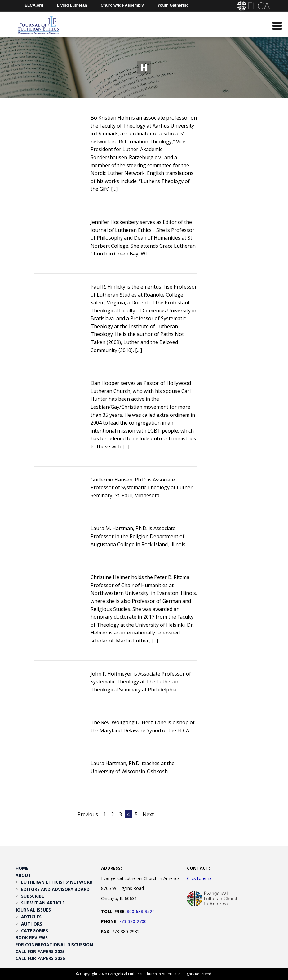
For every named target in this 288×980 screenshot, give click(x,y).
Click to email (200, 878)
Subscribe (33, 896)
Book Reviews (32, 937)
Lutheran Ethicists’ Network (57, 882)
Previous (88, 814)
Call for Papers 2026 (40, 958)
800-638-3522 (141, 911)
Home (22, 868)
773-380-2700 (133, 921)
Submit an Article (43, 903)
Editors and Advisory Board (55, 889)
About (23, 875)
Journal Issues (33, 910)
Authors (32, 924)
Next (148, 814)
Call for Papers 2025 (40, 951)
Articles (31, 917)
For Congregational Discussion (54, 945)
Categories (35, 931)
